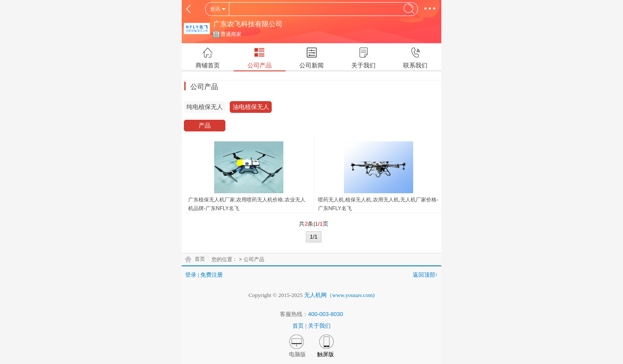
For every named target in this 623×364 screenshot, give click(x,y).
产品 (205, 125)
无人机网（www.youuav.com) (339, 295)
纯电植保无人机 (205, 108)
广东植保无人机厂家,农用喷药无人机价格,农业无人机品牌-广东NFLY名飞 (247, 204)
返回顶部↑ (426, 275)
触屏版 (326, 354)
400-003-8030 (326, 314)
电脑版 (297, 354)
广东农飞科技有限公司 (248, 24)
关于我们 (319, 326)
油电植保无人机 (251, 108)
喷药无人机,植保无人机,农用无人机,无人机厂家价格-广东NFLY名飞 (378, 204)
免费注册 (212, 275)
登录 (191, 275)
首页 (200, 259)
